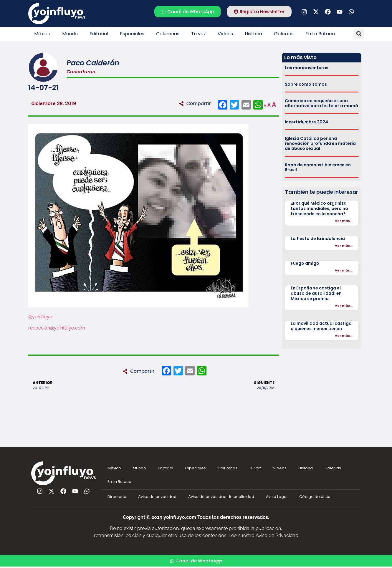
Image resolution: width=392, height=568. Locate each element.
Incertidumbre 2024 (306, 122)
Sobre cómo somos (306, 84)
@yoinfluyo (40, 317)
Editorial (99, 34)
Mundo (70, 34)
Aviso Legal (277, 497)
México (42, 34)
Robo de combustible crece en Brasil (318, 167)
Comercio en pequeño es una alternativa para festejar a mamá (321, 103)
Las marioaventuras (307, 68)
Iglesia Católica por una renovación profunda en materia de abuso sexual (320, 143)
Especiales (132, 34)
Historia (253, 34)
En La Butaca (320, 34)
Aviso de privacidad (157, 497)
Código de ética (315, 497)
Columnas (168, 34)
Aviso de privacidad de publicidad (221, 497)
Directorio (117, 497)
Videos (225, 34)
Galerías (284, 34)
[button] (359, 34)
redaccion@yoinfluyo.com (57, 328)
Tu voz (199, 34)
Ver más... (344, 221)
